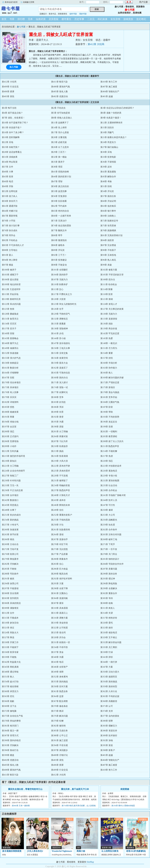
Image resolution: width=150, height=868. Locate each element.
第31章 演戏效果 (10, 157)
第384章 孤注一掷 (10, 731)
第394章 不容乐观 (59, 745)
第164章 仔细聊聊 (10, 373)
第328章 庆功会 (58, 637)
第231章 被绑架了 (59, 481)
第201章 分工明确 (59, 432)
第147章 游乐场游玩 (61, 343)
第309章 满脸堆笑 (10, 608)
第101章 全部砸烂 (59, 270)
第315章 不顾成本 (10, 618)
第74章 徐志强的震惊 (61, 226)
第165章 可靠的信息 (61, 373)
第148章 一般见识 (109, 343)
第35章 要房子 (58, 162)
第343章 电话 (57, 662)
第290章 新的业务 (109, 574)
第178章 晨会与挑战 (110, 392)
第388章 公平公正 (59, 736)
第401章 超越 (107, 96)
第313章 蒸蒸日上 (59, 613)
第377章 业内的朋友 (110, 716)
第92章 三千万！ (59, 255)
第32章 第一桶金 (59, 157)
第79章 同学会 (9, 235)
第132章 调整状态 (59, 319)
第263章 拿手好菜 (10, 535)
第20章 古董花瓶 (59, 137)
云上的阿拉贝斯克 (110, 851)
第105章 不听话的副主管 (112, 275)
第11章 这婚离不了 (60, 123)
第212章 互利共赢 (10, 451)
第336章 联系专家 (10, 652)
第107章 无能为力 (59, 280)
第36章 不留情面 (108, 162)
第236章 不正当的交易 (12, 490)
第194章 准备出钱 (10, 422)
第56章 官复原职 (59, 196)
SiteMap (90, 862)
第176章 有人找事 (10, 392)
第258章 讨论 (57, 525)
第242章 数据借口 (10, 500)
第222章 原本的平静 (61, 466)
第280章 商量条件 (59, 559)
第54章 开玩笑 (107, 191)
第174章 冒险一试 (59, 387)
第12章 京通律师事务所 (111, 123)
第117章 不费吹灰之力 (62, 294)
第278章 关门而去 (109, 554)
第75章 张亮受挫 (108, 226)
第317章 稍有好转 (109, 618)
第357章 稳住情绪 (10, 687)
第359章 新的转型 (109, 687)
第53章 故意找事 (59, 191)
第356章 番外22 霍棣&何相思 (123, 806)
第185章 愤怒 (8, 407)
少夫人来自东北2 (35, 851)
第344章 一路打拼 (109, 662)
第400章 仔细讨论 (59, 755)
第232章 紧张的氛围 (110, 481)
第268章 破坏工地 (109, 539)
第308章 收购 (107, 603)
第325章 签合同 (58, 633)
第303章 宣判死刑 (10, 598)
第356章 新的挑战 (109, 682)
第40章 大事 (7, 172)
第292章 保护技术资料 (62, 579)
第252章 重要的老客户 (62, 515)
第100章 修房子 (9, 270)
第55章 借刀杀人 (10, 196)
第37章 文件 (7, 167)
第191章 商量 (8, 417)
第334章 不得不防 (59, 647)
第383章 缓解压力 (109, 726)
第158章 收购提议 (10, 363)
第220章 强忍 (107, 461)
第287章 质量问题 (109, 569)
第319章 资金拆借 (59, 623)
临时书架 (73, 14)
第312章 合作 (8, 613)
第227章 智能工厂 (10, 476)
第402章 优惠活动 (59, 96)
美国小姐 (81, 851)
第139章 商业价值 (109, 329)
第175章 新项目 (108, 387)
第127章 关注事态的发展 (112, 309)
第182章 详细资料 (10, 402)
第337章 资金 (57, 652)
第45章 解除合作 (108, 177)
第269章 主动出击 (10, 544)
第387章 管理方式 (10, 736)
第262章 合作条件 (109, 530)
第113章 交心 (57, 289)
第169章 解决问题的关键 (112, 378)
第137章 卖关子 (9, 329)
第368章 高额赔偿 (109, 701)
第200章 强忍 (8, 432)
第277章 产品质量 (59, 554)
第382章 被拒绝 (58, 726)
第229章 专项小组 (109, 476)
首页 (4, 19)
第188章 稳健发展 (10, 412)
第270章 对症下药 (59, 544)
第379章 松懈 (57, 721)
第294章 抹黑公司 (10, 584)
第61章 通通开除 (10, 206)
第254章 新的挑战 (10, 520)
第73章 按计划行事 (11, 226)
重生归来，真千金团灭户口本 (75, 789)
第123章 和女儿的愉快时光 (64, 304)
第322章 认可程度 (59, 628)
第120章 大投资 (58, 299)
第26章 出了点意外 (60, 147)
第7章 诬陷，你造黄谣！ (13, 118)
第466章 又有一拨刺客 (21, 806)
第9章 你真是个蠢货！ (111, 118)
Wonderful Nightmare (62, 851)
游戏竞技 (128, 19)
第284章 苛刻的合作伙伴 (112, 564)
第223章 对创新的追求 (111, 466)
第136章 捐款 (107, 324)
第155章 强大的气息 (11, 358)
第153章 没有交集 (59, 353)
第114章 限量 (107, 289)
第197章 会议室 (9, 427)
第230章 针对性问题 (11, 481)
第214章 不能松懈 (109, 451)
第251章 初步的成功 (11, 515)
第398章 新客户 (108, 750)
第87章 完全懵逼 (108, 245)
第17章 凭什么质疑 (60, 132)
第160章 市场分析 (109, 363)
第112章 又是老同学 (11, 289)
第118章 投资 (107, 294)
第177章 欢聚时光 (59, 392)
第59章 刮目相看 (59, 201)
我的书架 (83, 14)
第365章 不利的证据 (110, 696)
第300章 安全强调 (10, 593)
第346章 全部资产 (59, 667)
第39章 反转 (106, 167)
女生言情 (115, 19)
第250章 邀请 (107, 510)
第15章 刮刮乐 (107, 128)
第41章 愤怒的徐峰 (60, 172)
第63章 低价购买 (108, 206)
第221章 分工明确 (10, 466)
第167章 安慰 (8, 378)
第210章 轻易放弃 (59, 446)
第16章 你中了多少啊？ (13, 132)
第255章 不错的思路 (61, 520)
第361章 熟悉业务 (59, 691)
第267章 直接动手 (59, 539)
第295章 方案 (57, 584)
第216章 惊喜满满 (59, 456)
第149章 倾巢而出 (10, 348)
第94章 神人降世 (10, 260)
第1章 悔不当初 (9, 108)
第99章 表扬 (106, 265)
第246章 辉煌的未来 (61, 505)
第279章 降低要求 (10, 559)
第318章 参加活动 (10, 623)
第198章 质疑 (57, 427)
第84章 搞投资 (107, 240)
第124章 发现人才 (109, 304)
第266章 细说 (8, 539)
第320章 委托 (107, 623)
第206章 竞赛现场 (10, 441)
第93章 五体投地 (108, 255)
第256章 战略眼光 (109, 520)
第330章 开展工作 (10, 642)
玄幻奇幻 (141, 19)
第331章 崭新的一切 (61, 642)
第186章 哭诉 (57, 407)
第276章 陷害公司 (10, 554)
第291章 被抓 (8, 579)
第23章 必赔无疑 (59, 142)
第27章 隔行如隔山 (109, 147)
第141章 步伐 (57, 333)
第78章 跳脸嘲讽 (108, 231)
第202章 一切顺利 (109, 432)
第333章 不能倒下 (10, 647)
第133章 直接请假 (109, 319)
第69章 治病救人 (108, 216)
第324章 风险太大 (10, 633)
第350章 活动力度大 (110, 672)
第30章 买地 (106, 152)
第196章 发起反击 (109, 422)
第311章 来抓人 (108, 608)
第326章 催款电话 (109, 633)
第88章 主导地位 (10, 250)
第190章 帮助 (107, 412)
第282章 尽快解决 (10, 564)
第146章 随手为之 (10, 343)
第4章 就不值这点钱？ (12, 113)
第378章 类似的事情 (11, 721)
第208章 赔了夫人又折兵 (112, 441)
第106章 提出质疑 (10, 280)
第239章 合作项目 (10, 495)
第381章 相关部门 (10, 726)
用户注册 (143, 2)
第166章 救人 (107, 373)
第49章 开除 (7, 186)
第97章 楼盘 (7, 265)
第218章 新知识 (9, 461)
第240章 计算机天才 (61, 495)
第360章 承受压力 (10, 691)
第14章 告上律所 (59, 128)
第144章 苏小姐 (58, 338)
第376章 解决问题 (59, 716)
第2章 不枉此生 (58, 108)
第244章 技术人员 (109, 500)
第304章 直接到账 (59, 598)
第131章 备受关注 (10, 319)
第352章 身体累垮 (59, 677)
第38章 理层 (57, 167)
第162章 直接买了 (59, 368)
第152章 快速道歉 (10, 353)
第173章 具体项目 (10, 387)
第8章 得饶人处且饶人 (62, 118)
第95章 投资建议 (59, 260)
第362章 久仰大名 (109, 691)
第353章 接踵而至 (109, 677)
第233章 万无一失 (10, 485)
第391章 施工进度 (59, 740)
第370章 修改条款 (59, 706)
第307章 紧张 (57, 603)
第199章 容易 (107, 427)
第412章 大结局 (96, 44)
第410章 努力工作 (109, 82)
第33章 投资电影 (108, 157)
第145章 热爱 (107, 338)
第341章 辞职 (107, 657)
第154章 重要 (107, 353)
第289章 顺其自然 (59, 574)
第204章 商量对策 (59, 436)
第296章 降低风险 (109, 584)
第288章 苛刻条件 (10, 574)
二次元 (91, 19)
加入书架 (14, 67)
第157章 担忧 (107, 358)
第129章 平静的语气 (61, 314)
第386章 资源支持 (109, 731)
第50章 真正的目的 (60, 186)
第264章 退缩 (57, 535)
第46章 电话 (7, 181)
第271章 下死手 (108, 544)
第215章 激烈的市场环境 (13, 456)
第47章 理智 (57, 181)
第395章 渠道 (107, 745)
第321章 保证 (8, 628)
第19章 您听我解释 (11, 137)
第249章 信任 (57, 510)
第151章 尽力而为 (109, 348)
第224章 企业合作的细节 (13, 471)
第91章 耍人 (7, 255)
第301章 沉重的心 (59, 593)
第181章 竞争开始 (109, 397)
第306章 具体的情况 (11, 603)
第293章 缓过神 (108, 579)
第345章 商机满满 (10, 667)
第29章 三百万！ (59, 152)
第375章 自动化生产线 (12, 716)
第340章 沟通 (57, 657)
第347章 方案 (107, 667)
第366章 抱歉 (8, 701)
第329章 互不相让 (109, 637)
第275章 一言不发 (109, 549)
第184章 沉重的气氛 (110, 402)
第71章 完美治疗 (59, 221)
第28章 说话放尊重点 (12, 152)
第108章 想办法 (108, 280)
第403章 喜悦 (8, 96)
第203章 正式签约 (10, 436)
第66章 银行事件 (108, 211)
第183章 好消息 (58, 402)
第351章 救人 (8, 677)
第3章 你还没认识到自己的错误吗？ (117, 108)
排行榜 (21, 19)
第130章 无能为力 (109, 314)
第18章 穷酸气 (107, 132)
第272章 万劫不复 (10, 549)
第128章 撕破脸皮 (10, 314)
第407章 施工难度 (109, 87)
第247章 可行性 (108, 505)
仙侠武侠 (41, 19)
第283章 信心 (57, 564)
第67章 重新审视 (10, 216)
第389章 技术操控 (109, 736)
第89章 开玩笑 (58, 250)
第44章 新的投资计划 (61, 177)
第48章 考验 (106, 181)
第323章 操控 (107, 628)
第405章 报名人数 (59, 92)
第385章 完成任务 (59, 731)
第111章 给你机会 (109, 284)
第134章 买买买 (9, 324)
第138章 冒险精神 (59, 329)
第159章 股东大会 (59, 363)
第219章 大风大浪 (59, 461)
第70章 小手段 (9, 221)
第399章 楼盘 (8, 755)
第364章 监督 (57, 696)
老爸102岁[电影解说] (136, 851)
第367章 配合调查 (59, 701)
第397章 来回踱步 (59, 750)
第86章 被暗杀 (58, 245)
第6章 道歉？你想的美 (111, 113)
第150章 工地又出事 (61, 348)
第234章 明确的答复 (61, 485)
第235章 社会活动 (109, 485)
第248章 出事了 (9, 510)
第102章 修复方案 (109, 270)
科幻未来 (103, 19)
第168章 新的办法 (59, 378)
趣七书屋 (17, 10)
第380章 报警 (107, 721)
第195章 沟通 (57, 422)
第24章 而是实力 (108, 142)
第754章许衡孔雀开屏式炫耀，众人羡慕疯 (79, 806)
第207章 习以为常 (59, 441)
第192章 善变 (57, 417)
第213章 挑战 (57, 451)
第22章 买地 (7, 142)
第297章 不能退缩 (10, 588)
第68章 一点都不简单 (61, 216)
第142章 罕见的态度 (110, 333)
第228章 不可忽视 (59, 476)
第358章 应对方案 (59, 687)
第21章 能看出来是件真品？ (114, 137)
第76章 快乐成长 (10, 231)
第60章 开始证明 (108, 201)
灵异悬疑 (54, 19)
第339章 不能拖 (9, 657)
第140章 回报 (8, 333)
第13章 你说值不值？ (12, 128)
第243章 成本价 (58, 500)
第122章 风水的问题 (11, 304)
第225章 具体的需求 (61, 471)
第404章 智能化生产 (110, 92)
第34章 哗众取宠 (10, 162)
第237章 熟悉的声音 (61, 490)
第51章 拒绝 (106, 186)
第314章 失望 (107, 613)
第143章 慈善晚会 (10, 338)
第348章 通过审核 (10, 672)
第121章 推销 (107, 299)
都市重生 (66, 19)
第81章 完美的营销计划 (111, 235)
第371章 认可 (107, 706)
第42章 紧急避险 (108, 172)
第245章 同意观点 (10, 505)
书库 (12, 19)
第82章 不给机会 (10, 240)
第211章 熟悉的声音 (110, 446)
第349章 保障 (57, 672)
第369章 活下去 (9, 706)
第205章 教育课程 (109, 436)
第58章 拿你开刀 (10, 201)
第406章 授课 (8, 92)
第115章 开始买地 (10, 294)
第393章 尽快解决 (10, 745)
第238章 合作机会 (109, 490)
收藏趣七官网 (29, 2)
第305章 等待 (107, 598)
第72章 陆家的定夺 (109, 221)
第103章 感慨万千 (10, 275)
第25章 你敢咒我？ (11, 147)
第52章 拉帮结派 (10, 191)
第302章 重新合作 (109, 593)
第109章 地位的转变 (11, 284)
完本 (30, 19)
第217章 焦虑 (107, 456)
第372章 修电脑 (9, 711)
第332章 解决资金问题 (111, 642)
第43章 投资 (7, 177)
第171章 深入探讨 (59, 383)
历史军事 (79, 19)
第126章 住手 (57, 309)
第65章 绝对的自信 (60, 211)
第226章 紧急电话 (109, 471)
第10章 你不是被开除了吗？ (15, 123)
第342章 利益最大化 (11, 662)
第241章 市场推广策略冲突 (113, 495)
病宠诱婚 (125, 789)
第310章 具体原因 (59, 608)
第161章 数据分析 (10, 368)
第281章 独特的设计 (110, 559)
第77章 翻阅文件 (59, 231)
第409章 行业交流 (10, 87)
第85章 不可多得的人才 (13, 245)
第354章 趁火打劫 (10, 682)
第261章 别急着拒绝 (61, 530)
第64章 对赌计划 (10, 211)
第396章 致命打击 (10, 750)
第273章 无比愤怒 (59, 549)
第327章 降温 (8, 637)
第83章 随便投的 (59, 240)
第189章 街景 (57, 412)
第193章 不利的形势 (110, 417)
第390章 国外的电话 (11, 740)
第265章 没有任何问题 (111, 535)
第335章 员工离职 (109, 647)
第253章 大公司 (108, 515)
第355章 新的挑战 (59, 682)
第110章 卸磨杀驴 (59, 284)
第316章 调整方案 (59, 618)
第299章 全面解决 (109, 588)
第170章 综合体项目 (11, 383)
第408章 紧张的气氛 (61, 87)
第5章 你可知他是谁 (61, 113)
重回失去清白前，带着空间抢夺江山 (25, 789)
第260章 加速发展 (10, 530)
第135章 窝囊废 (58, 324)
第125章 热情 (8, 309)
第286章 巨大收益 (59, 569)
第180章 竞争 (57, 397)
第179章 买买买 (9, 397)
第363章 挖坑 (8, 696)
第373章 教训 (57, 711)
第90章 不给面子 (108, 250)
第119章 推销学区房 (11, 299)
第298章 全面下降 (59, 588)
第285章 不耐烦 (9, 569)
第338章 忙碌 (107, 652)
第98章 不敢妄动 (59, 265)
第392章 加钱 (107, 740)
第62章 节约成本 (59, 206)
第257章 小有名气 (10, 525)
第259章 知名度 (108, 525)
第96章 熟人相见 (108, 260)
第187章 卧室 (107, 407)
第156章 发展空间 (59, 358)
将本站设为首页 (11, 2)
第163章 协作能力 (109, 368)
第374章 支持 (107, 711)
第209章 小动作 (9, 446)
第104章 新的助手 (59, 275)
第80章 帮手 (57, 235)
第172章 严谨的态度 (110, 383)
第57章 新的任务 (108, 196)
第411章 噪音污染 (59, 82)
